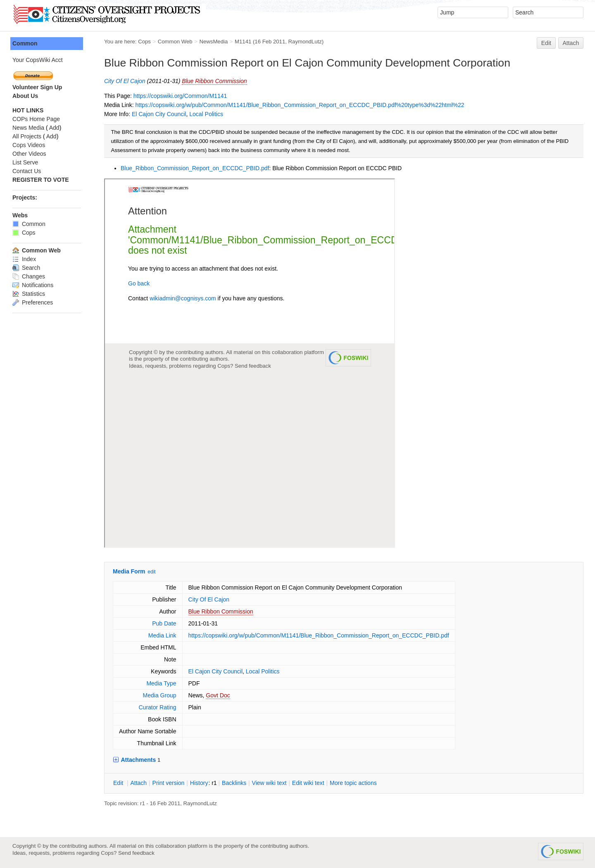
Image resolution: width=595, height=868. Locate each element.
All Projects (27, 136)
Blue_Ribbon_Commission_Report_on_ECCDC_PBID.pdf (195, 168)
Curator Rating (157, 707)
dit (119, 783)
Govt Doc (218, 695)
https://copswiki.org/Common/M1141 (180, 96)
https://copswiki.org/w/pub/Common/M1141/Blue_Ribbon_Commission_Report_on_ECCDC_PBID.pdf (319, 635)
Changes (29, 276)
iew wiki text (269, 783)
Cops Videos (29, 145)
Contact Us (27, 171)
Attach (571, 43)
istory (199, 783)
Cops (144, 42)
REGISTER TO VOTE (41, 180)
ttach (138, 783)
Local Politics (206, 114)
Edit (546, 43)
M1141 (243, 42)
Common (25, 43)
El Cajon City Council (159, 114)
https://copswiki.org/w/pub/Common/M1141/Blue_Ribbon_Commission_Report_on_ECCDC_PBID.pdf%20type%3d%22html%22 (300, 105)
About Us (25, 96)
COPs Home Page (36, 119)
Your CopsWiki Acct (38, 60)
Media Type (161, 683)
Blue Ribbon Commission (214, 81)
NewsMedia (213, 42)
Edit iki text (308, 783)
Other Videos (29, 154)
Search (26, 268)
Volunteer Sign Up (37, 87)
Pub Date (164, 623)
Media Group (160, 695)
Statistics (29, 294)
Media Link (162, 635)
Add (54, 128)
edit (151, 572)
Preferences (33, 302)
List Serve (25, 162)
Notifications (33, 285)
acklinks (234, 783)
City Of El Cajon (125, 81)
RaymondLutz (305, 42)
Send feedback (136, 853)
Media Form (129, 571)
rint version (169, 783)
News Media (28, 128)
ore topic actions (353, 783)
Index (24, 259)
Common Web (175, 42)
